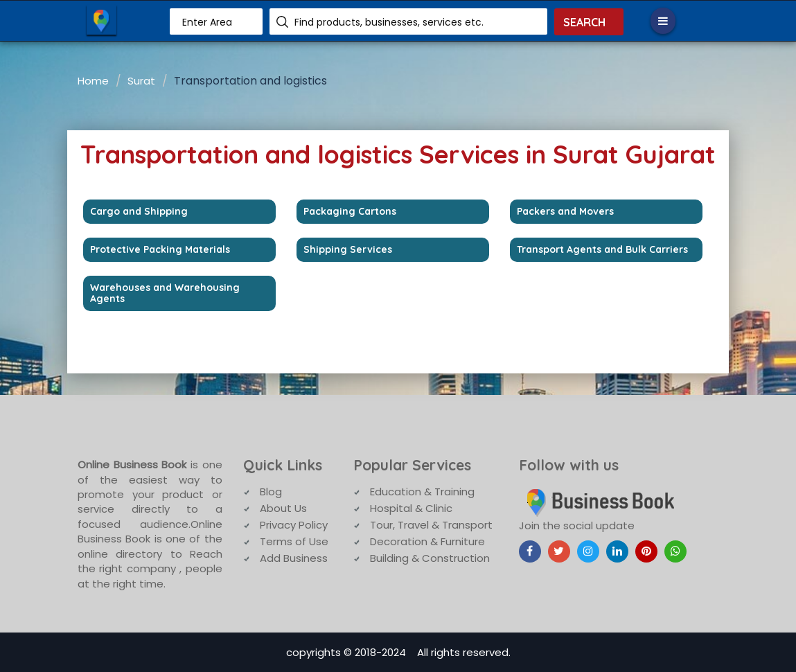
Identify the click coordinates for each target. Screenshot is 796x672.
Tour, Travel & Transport (431, 525)
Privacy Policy (294, 525)
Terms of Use (294, 541)
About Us (283, 508)
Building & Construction (430, 558)
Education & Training (422, 492)
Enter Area (207, 22)
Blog (271, 492)
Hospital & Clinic (411, 508)
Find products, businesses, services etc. (389, 22)
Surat (141, 81)
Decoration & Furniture (427, 541)
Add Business (294, 558)
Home (93, 81)
